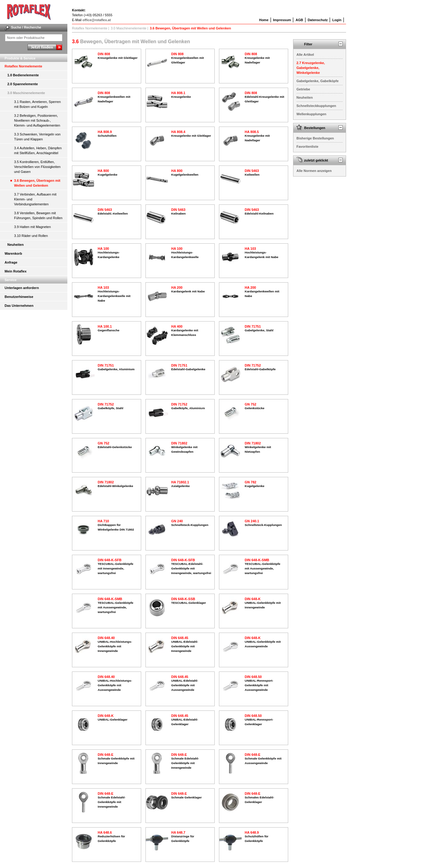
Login (337, 20)
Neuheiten (15, 245)
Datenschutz (318, 20)
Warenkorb (13, 253)
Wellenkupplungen (311, 114)
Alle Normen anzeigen (314, 171)
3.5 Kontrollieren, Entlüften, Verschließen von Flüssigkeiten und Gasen (37, 167)
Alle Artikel (305, 55)
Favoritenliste (307, 147)
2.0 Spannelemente (23, 84)
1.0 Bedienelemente (23, 75)
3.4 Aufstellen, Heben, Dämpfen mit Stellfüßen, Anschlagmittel (38, 150)
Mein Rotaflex (16, 271)
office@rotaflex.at (97, 20)
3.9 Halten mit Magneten (32, 227)
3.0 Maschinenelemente (26, 93)
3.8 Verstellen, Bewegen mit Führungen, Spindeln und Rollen (38, 215)
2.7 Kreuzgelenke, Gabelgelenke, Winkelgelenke (311, 68)
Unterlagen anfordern (22, 288)
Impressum (282, 20)
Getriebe (303, 89)
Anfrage (11, 262)
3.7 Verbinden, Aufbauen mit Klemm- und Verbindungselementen (35, 199)
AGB (299, 20)
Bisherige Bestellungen (315, 138)
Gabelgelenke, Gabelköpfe (318, 81)
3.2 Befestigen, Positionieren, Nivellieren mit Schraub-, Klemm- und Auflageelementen (37, 120)
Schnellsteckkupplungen (316, 106)
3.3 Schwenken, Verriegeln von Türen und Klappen (37, 137)
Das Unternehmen (19, 306)
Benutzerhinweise (19, 297)
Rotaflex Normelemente (23, 66)
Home (264, 20)
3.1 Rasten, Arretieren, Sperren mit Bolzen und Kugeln (37, 104)
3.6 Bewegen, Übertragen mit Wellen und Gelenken (37, 183)
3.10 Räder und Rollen (31, 236)
